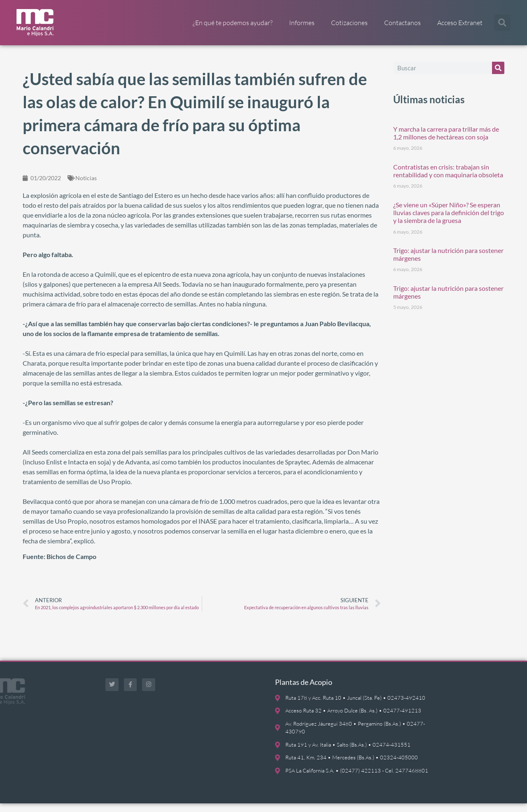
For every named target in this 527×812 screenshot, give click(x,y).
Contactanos (402, 23)
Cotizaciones (349, 23)
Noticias (86, 186)
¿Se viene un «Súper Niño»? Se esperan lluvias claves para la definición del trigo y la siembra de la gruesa (449, 221)
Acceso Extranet (460, 23)
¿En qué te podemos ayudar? (233, 23)
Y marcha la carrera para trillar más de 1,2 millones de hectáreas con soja (446, 141)
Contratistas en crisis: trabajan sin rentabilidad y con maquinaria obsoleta (448, 179)
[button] (502, 23)
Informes (302, 23)
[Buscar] (498, 76)
